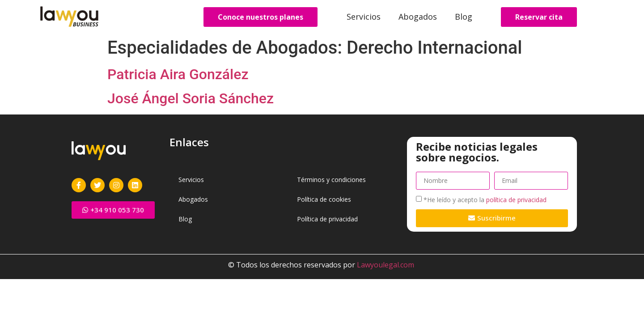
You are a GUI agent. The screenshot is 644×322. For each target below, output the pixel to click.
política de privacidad (516, 200)
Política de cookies (324, 199)
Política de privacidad (327, 219)
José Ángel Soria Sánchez (191, 98)
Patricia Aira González (178, 74)
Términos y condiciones (331, 180)
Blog (464, 17)
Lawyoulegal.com (386, 265)
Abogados (418, 17)
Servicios (364, 17)
